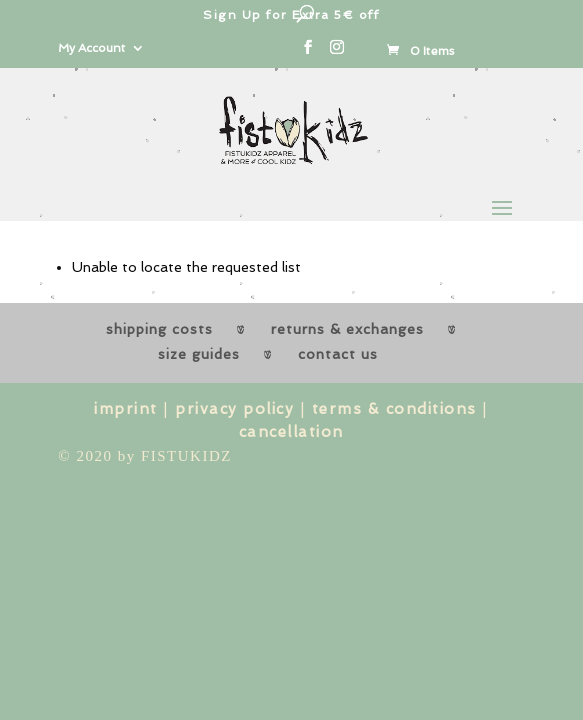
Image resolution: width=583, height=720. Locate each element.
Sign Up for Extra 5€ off (291, 15)
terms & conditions (394, 409)
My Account (91, 48)
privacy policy (234, 409)
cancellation (291, 432)
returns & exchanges (347, 329)
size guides (199, 354)
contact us (338, 354)
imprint (126, 409)
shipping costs (159, 329)
